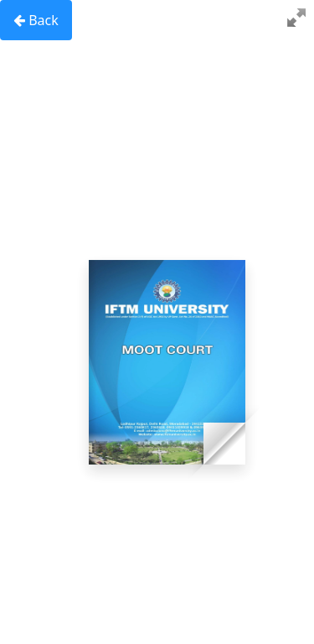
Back (36, 20)
